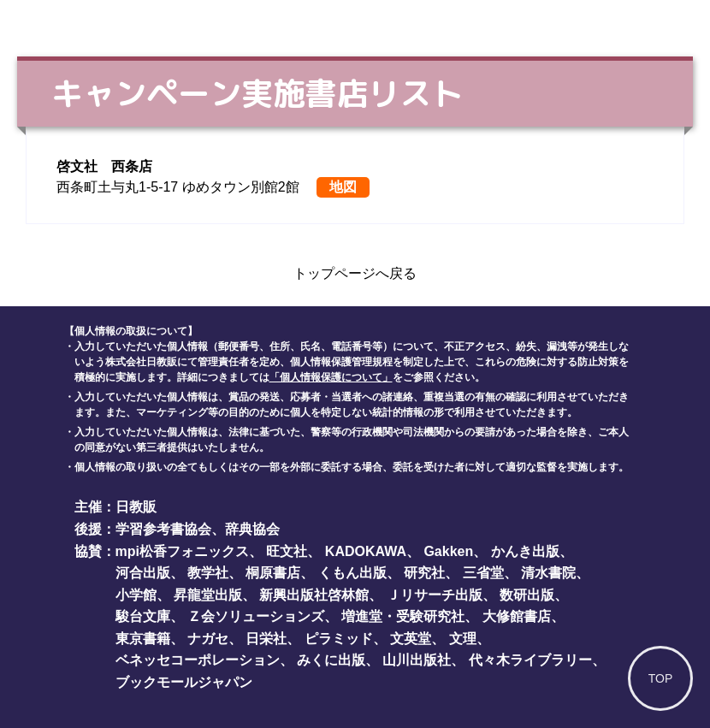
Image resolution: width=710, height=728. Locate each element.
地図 (343, 187)
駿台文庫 (143, 616)
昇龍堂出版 (208, 595)
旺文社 (287, 551)
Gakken (448, 551)
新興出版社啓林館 (314, 595)
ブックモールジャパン (184, 682)
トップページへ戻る (355, 273)
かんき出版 (525, 551)
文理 (463, 639)
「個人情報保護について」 (331, 377)
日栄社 (266, 639)
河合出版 (143, 573)
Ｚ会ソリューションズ (256, 616)
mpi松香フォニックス (182, 551)
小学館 (136, 595)
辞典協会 (252, 529)
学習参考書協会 (163, 529)
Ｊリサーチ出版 (435, 595)
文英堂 (411, 639)
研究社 (424, 573)
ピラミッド (339, 639)
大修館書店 (517, 616)
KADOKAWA (366, 551)
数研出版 (527, 595)
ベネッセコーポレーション (198, 660)
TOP (661, 678)
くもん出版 (352, 573)
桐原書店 (273, 573)
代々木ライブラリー (530, 660)
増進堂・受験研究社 (403, 616)
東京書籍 (143, 639)
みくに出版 (331, 660)
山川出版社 (417, 660)
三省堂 (483, 573)
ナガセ (208, 639)
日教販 (136, 507)
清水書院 (548, 573)
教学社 (208, 573)
